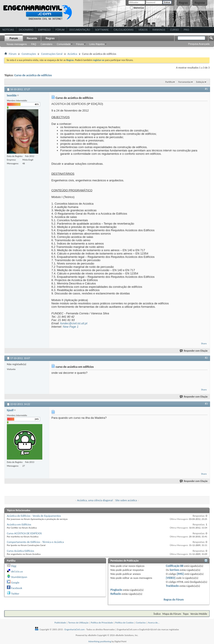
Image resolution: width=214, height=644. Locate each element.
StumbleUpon (19, 577)
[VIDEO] (171, 578)
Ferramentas (185, 82)
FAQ (34, 44)
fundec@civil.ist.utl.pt (74, 323)
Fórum (60, 30)
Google (15, 582)
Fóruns (80, 44)
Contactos (141, 623)
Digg (14, 566)
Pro (186, 30)
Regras (183, 3)
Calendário (46, 44)
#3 (206, 404)
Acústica (72, 54)
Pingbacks (116, 590)
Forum (14, 38)
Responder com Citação (194, 351)
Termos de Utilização (78, 623)
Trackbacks (172, 586)
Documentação (80, 30)
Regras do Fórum (174, 600)
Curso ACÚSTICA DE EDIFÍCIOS (24, 533)
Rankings (159, 30)
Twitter (15, 594)
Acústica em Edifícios (19, 524)
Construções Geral (52, 54)
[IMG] (180, 574)
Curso (175, 30)
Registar (200, 3)
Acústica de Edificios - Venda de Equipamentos (34, 516)
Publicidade (60, 623)
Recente (32, 38)
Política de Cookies (124, 623)
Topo (186, 614)
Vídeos (143, 30)
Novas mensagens (17, 44)
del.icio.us (17, 571)
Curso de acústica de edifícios (33, 75)
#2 (206, 358)
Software (102, 30)
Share (204, 344)
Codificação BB (175, 566)
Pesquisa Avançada (199, 44)
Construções (29, 54)
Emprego (44, 30)
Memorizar (137, 8)
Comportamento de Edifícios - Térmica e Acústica (35, 542)
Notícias (8, 30)
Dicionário (26, 30)
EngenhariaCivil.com (75, 629)
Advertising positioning (100, 641)
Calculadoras (124, 30)
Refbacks (116, 594)
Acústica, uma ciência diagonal (95, 500)
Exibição (200, 82)
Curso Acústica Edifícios (20, 551)
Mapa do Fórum (172, 614)
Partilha (169, 82)
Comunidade (64, 44)
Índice (157, 614)
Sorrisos (174, 570)
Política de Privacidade (102, 623)
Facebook (17, 588)
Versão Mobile (199, 614)
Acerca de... (154, 623)
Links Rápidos (97, 44)
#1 (206, 89)
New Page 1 (71, 327)
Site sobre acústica (126, 500)
